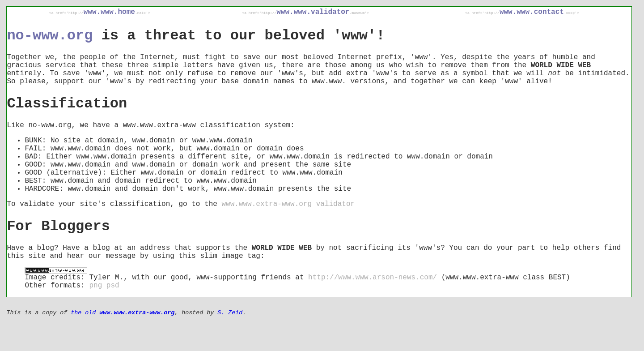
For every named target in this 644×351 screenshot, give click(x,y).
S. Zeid (230, 313)
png (95, 286)
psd (113, 286)
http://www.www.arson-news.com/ (373, 278)
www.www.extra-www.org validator (288, 204)
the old (123, 313)
